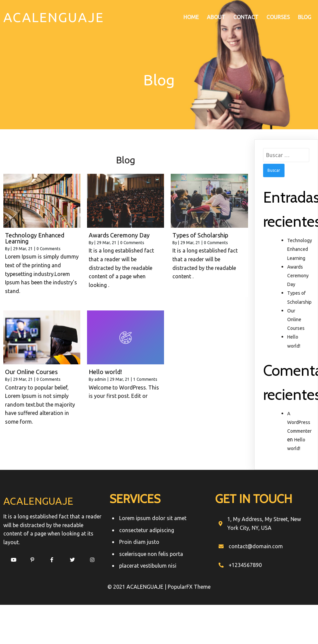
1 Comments (145, 379)
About (216, 17)
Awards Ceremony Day (298, 276)
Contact (246, 17)
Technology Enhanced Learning (300, 249)
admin (100, 379)
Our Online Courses (296, 319)
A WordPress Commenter (299, 422)
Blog (305, 17)
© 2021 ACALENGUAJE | (138, 587)
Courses (278, 17)
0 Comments (48, 248)
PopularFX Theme (189, 587)
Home (191, 17)
